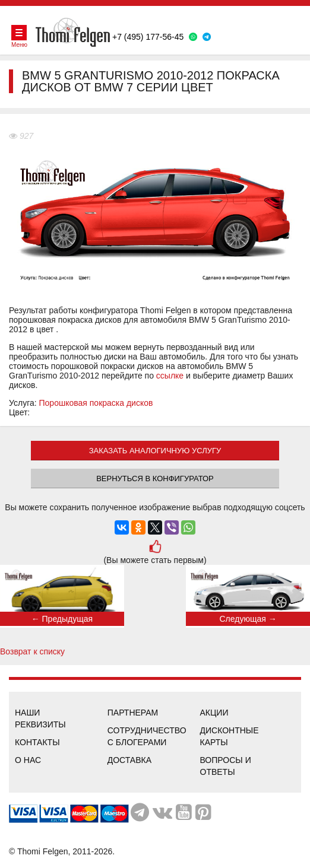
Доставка (129, 760)
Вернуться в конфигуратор (155, 478)
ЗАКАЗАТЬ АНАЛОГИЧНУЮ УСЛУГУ (155, 451)
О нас (28, 760)
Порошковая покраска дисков (96, 403)
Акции (214, 713)
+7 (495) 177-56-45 (148, 37)
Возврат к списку (32, 651)
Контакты (37, 742)
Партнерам (133, 713)
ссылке (170, 376)
